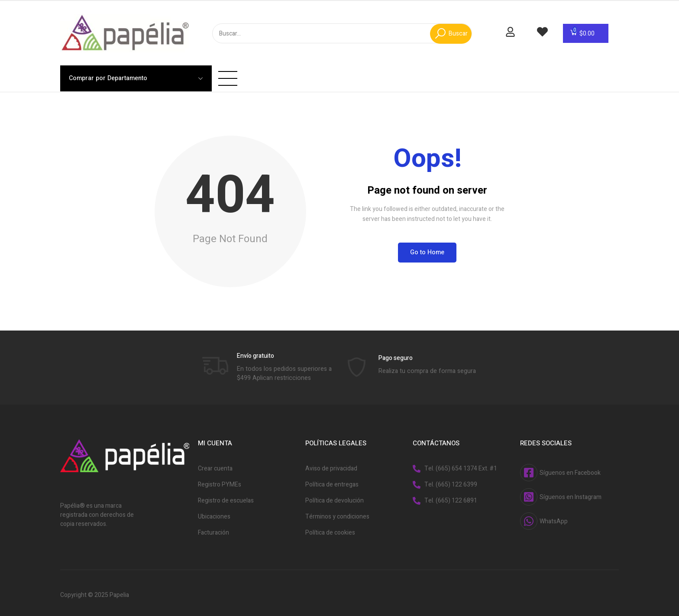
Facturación (348, 72)
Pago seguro (396, 353)
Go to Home (427, 247)
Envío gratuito (255, 351)
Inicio (191, 72)
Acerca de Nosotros (281, 72)
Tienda (224, 72)
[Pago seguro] (357, 362)
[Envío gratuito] (215, 360)
